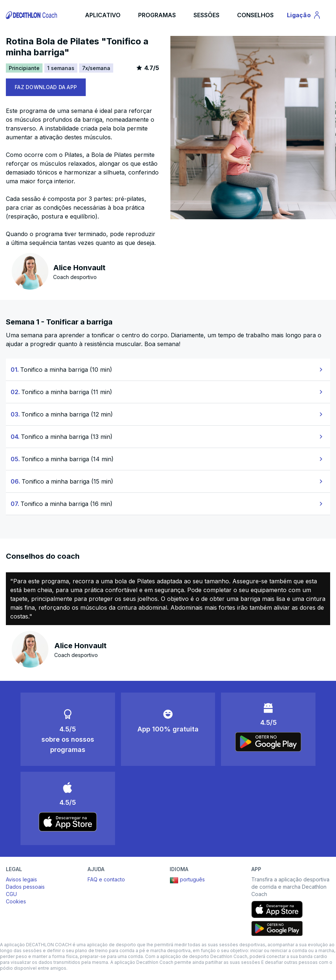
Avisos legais (21, 879)
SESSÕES (206, 15)
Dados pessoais (25, 887)
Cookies (16, 901)
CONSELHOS (255, 15)
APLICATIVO (103, 15)
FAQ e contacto (106, 879)
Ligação (305, 16)
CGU (11, 894)
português (187, 880)
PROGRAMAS (157, 15)
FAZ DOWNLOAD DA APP (46, 87)
